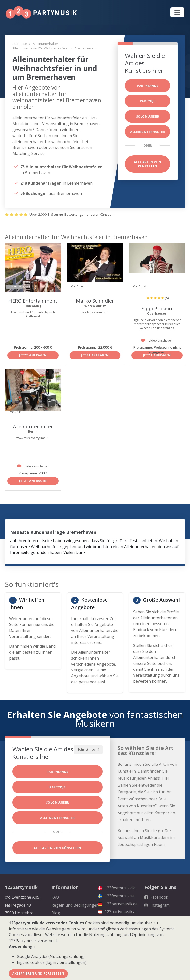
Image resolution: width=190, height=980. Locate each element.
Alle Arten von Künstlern (148, 164)
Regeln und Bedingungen (75, 905)
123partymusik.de (118, 904)
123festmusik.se (116, 896)
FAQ (55, 897)
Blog (56, 913)
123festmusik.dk (116, 888)
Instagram (157, 905)
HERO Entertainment (33, 301)
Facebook (156, 897)
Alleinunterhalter (46, 44)
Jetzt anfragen (33, 355)
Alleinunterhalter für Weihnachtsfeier (41, 48)
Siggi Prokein (157, 308)
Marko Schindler (95, 301)
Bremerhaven (85, 48)
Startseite (20, 44)
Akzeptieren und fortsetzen (38, 973)
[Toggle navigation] (177, 12)
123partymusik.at (117, 912)
